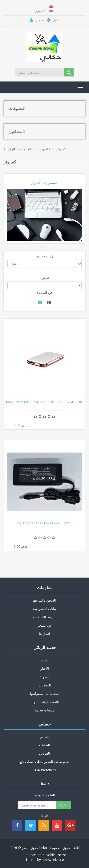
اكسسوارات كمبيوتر (45, 183)
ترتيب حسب (46, 256)
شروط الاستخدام (44, 617)
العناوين (44, 753)
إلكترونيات (43, 149)
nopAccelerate (53, 860)
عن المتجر (45, 625)
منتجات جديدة (45, 710)
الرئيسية (9, 149)
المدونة (45, 677)
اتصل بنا (44, 634)
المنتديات (45, 685)
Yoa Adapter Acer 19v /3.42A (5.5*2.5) (45, 523)
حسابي (44, 737)
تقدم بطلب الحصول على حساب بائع (44, 762)
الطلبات (44, 745)
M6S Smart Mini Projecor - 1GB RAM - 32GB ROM (44, 402)
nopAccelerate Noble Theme (45, 855)
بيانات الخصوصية (44, 609)
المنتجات (25, 149)
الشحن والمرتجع (44, 600)
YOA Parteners (44, 770)
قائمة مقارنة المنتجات (44, 702)
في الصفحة (44, 293)
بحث (44, 660)
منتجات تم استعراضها (45, 693)
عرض (46, 277)
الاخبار (45, 668)
